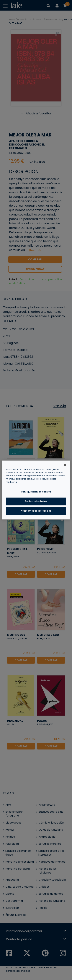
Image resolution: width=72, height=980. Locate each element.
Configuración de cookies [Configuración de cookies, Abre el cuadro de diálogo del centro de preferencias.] (36, 492)
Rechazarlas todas (36, 501)
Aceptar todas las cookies (36, 511)
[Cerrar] (65, 465)
